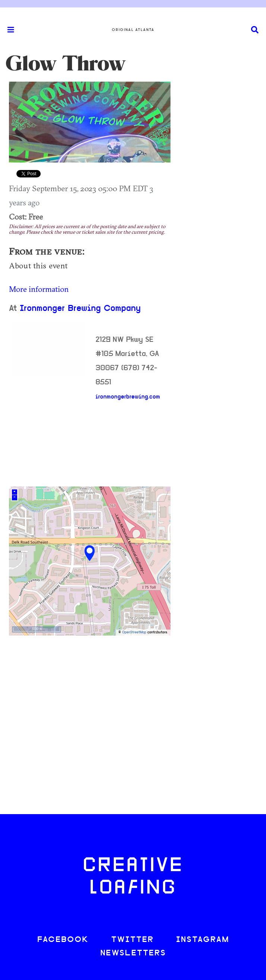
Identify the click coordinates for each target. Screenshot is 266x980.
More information (39, 289)
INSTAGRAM (203, 940)
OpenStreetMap (134, 632)
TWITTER (132, 940)
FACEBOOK (63, 940)
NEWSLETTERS (133, 953)
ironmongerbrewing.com (128, 397)
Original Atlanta (133, 30)
